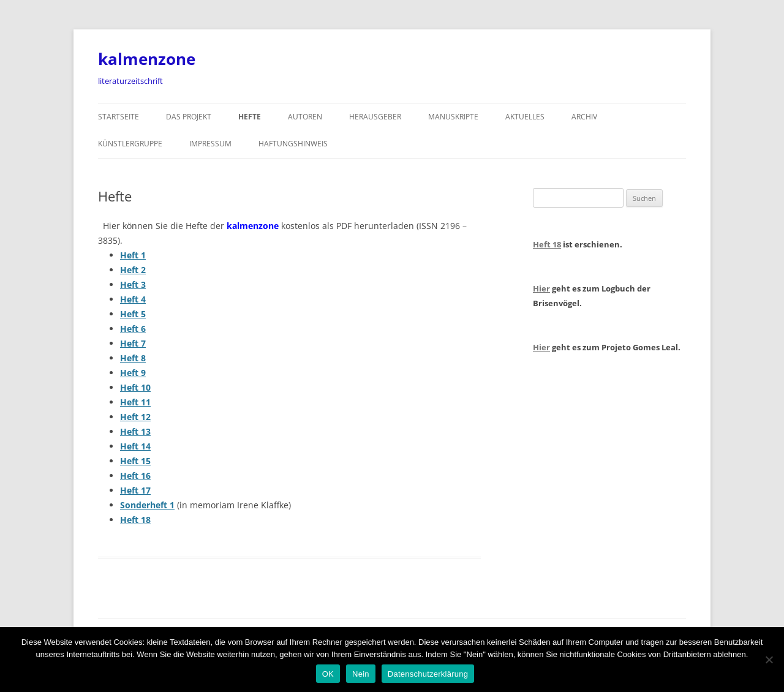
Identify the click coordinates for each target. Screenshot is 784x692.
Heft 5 (133, 314)
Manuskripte (453, 117)
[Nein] (769, 660)
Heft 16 (135, 476)
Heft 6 (133, 329)
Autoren (305, 117)
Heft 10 (135, 387)
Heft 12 (135, 417)
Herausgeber (375, 117)
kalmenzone (147, 59)
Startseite (119, 117)
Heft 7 (133, 343)
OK (328, 674)
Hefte (250, 117)
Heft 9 (133, 373)
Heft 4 (133, 299)
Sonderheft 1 (147, 505)
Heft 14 (135, 446)
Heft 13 (135, 431)
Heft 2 (133, 270)
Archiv (584, 117)
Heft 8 (133, 358)
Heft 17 (135, 490)
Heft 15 (135, 461)
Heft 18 (135, 520)
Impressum (210, 144)
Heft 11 (135, 402)
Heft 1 (133, 255)
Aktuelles (525, 117)
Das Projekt (189, 117)
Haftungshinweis (293, 144)
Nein (361, 674)
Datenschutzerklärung (428, 674)
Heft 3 (133, 284)
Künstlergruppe (130, 144)
